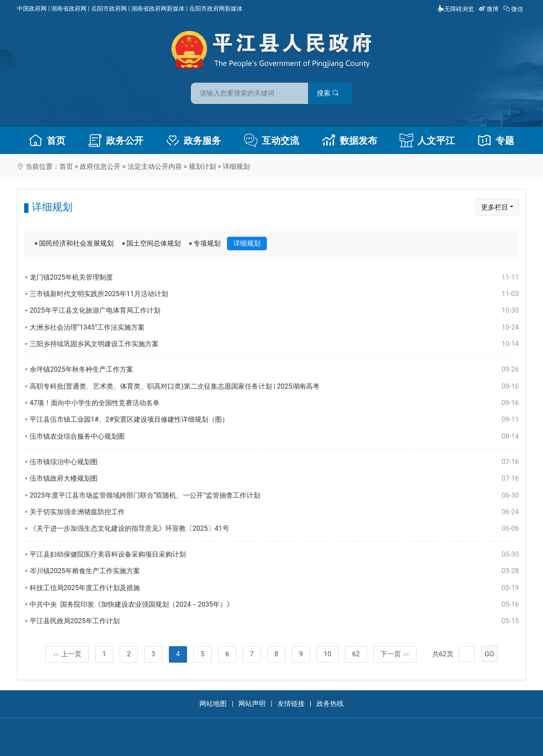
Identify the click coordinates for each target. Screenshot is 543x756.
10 (327, 654)
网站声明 (252, 704)
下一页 (395, 654)
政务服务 (193, 140)
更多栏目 (495, 207)
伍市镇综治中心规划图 (274, 462)
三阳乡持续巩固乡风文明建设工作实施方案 (274, 344)
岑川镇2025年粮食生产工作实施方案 (274, 571)
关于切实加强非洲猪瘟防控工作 (274, 512)
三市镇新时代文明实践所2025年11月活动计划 (274, 294)
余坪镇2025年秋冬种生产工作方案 (274, 370)
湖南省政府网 (69, 8)
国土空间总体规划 (154, 243)
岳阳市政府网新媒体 (216, 8)
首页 (47, 140)
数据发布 (350, 140)
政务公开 (116, 140)
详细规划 (236, 167)
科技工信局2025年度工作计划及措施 (274, 588)
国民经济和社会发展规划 (76, 243)
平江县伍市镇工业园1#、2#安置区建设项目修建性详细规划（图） (274, 420)
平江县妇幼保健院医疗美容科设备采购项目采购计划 (274, 554)
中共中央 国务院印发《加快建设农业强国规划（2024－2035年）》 (274, 605)
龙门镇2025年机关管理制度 (274, 277)
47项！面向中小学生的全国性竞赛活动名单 (274, 403)
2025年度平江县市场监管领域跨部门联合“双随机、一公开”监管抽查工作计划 (274, 496)
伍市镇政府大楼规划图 (274, 479)
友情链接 (291, 704)
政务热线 (330, 704)
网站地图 (213, 704)
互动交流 (271, 140)
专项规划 (207, 243)
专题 (496, 140)
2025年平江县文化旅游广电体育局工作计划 (274, 311)
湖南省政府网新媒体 (158, 8)
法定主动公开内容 (155, 167)
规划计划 (202, 167)
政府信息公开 (100, 167)
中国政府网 (32, 8)
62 (356, 654)
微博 (489, 9)
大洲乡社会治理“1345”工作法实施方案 (274, 328)
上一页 (67, 654)
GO (490, 654)
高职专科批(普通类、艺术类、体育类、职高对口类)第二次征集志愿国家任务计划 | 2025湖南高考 (274, 386)
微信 (514, 9)
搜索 (332, 93)
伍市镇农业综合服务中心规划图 (274, 437)
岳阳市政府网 (109, 8)
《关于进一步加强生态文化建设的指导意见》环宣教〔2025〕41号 (274, 529)
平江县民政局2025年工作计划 (274, 621)
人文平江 (427, 140)
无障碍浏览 (456, 9)
